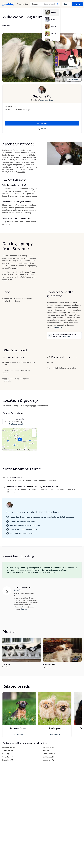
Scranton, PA (8, 757)
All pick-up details (16, 424)
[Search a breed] (51, 4)
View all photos (74, 80)
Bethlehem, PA (49, 757)
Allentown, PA (8, 751)
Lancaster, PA (48, 760)
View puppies (19, 734)
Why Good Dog (22, 4)
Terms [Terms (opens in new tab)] (26, 450)
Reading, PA (7, 754)
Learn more (66, 336)
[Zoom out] (34, 435)
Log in (67, 4)
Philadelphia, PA (9, 747)
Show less (21, 172)
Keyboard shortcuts (6, 450)
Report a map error (32, 450)
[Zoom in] (34, 431)
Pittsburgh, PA (49, 747)
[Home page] (8, 4)
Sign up (77, 4)
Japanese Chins (47, 100)
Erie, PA (46, 751)
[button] (29, 57)
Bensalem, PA (8, 760)
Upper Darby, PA (49, 754)
